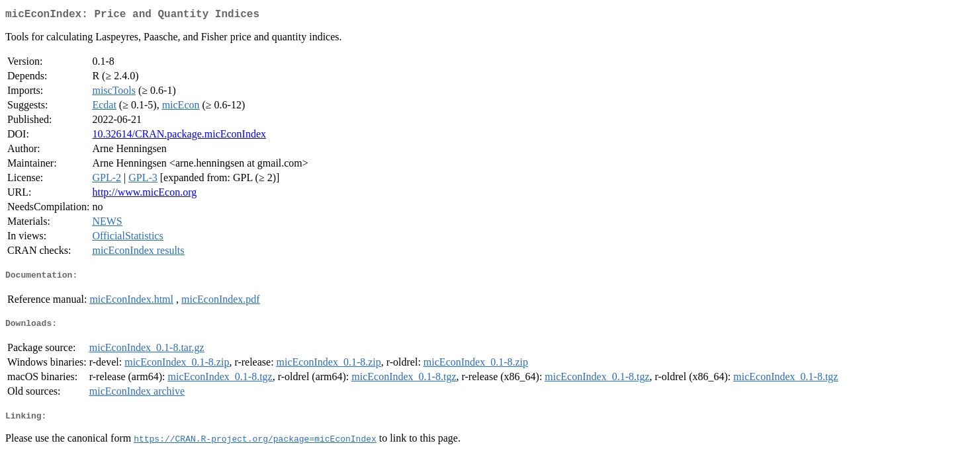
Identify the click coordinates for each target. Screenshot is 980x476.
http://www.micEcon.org (144, 195)
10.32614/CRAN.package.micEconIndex (179, 137)
